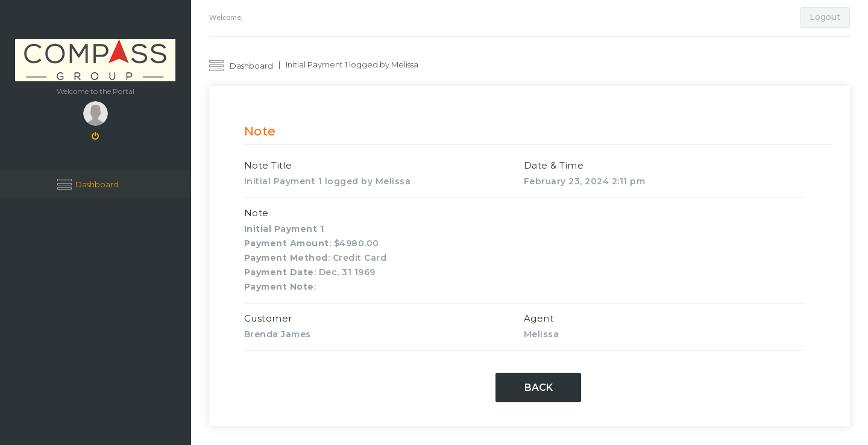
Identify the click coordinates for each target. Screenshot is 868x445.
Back (539, 388)
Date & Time (554, 165)
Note (256, 213)
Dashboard (97, 184)
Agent (539, 318)
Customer (268, 318)
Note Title (268, 165)
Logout (825, 17)
